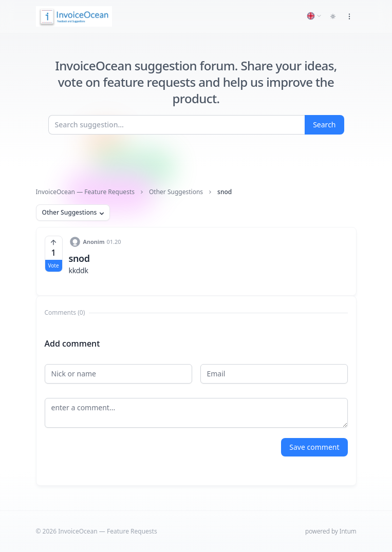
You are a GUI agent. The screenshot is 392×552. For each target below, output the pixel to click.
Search (324, 125)
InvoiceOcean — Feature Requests (85, 192)
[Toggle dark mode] (333, 16)
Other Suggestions (176, 192)
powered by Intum (331, 531)
